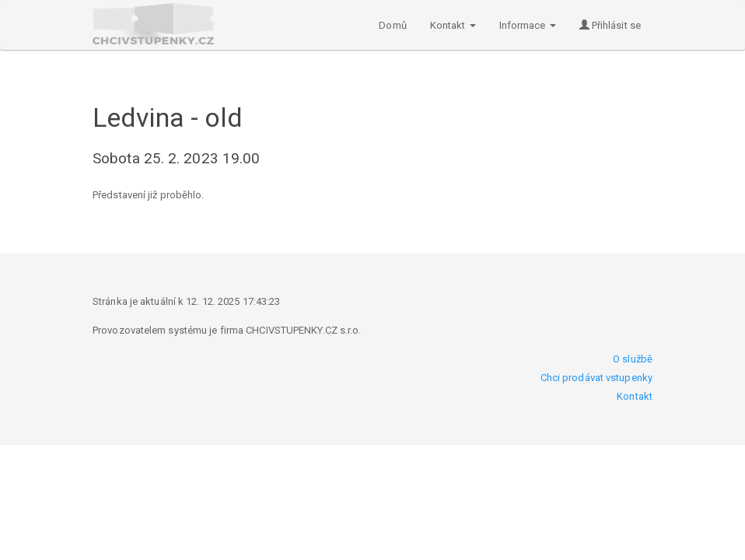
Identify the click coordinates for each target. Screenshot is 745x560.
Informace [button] (528, 25)
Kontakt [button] (453, 25)
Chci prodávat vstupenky (596, 378)
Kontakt (635, 396)
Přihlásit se (610, 25)
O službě (633, 359)
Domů (392, 25)
